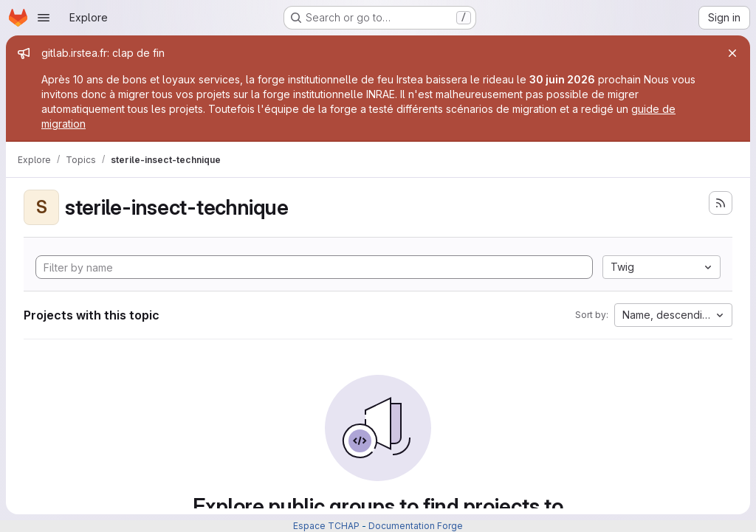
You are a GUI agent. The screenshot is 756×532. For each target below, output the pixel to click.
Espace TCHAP (326, 526)
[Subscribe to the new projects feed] (721, 203)
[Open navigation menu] (44, 18)
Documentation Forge (416, 526)
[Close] (732, 53)
